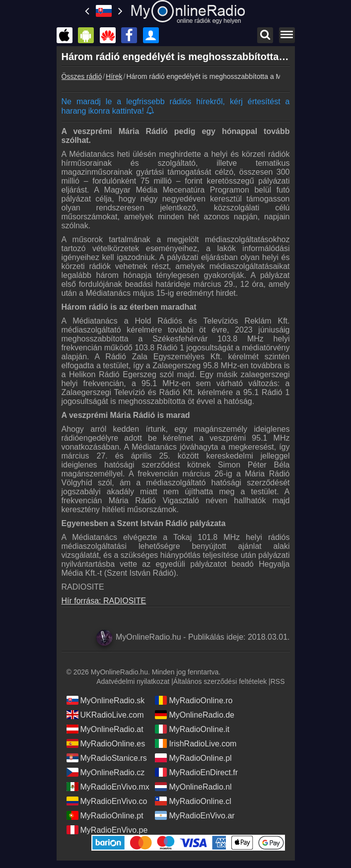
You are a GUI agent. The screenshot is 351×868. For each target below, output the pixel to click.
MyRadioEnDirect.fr (196, 772)
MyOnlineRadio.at (105, 729)
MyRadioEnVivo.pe (107, 830)
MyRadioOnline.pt (105, 815)
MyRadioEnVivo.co (107, 801)
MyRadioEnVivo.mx (108, 787)
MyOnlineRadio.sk (106, 700)
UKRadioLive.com (105, 715)
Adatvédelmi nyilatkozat (133, 681)
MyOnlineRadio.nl (193, 787)
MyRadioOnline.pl (193, 758)
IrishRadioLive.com (196, 743)
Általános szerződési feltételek (220, 681)
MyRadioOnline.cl (193, 801)
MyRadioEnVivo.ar (195, 815)
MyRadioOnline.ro (194, 700)
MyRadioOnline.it (192, 729)
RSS (278, 681)
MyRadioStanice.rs (107, 758)
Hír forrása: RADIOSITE (104, 601)
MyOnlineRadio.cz (106, 772)
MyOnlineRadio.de (195, 715)
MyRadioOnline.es (106, 743)
